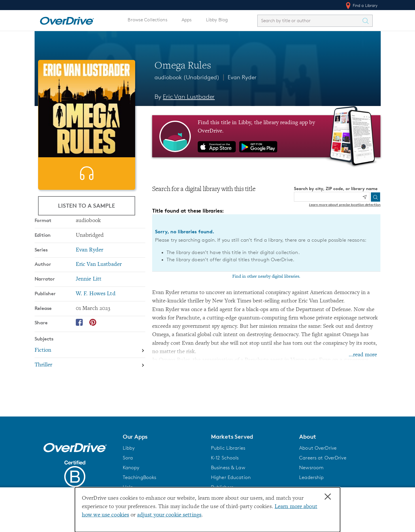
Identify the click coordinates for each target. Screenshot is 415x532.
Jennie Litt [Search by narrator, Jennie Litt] (89, 298)
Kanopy (131, 467)
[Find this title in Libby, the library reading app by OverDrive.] (266, 136)
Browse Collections (147, 20)
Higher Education (231, 477)
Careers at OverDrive (323, 458)
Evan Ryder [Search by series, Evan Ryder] (89, 269)
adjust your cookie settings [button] (169, 515)
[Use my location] (365, 197)
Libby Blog (217, 20)
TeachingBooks (140, 477)
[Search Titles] (367, 21)
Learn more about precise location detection (345, 205)
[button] (163, 437)
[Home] (67, 20)
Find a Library (361, 5)
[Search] (376, 197)
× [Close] (328, 497)
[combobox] (310, 21)
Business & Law (228, 467)
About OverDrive (318, 448)
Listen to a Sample (86, 206)
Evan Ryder (242, 77)
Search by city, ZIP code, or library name (336, 189)
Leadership (311, 477)
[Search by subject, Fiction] (90, 369)
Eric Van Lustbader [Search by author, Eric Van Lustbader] (189, 97)
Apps (187, 20)
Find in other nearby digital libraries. (266, 277)
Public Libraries (228, 448)
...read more (363, 355)
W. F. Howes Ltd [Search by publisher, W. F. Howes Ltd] (96, 312)
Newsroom (311, 467)
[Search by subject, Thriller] (90, 384)
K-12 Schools (225, 458)
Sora (128, 458)
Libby (129, 448)
